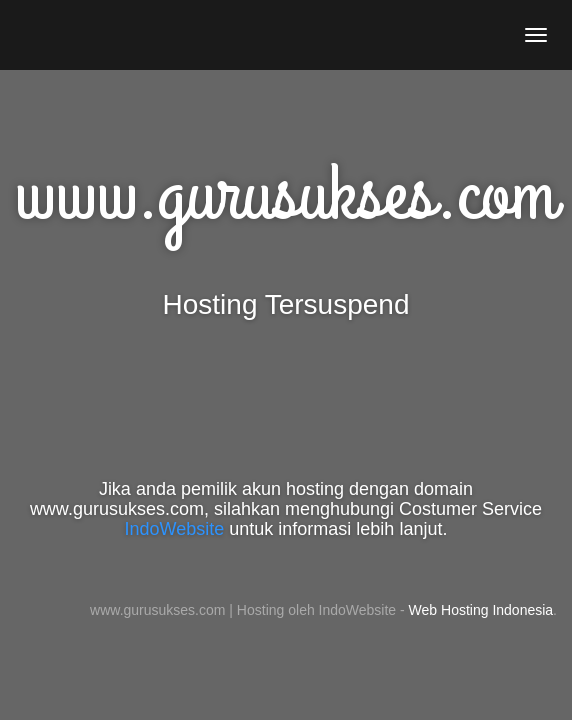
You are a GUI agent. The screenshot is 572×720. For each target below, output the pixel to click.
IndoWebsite (175, 529)
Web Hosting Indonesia (481, 610)
